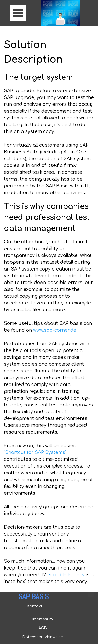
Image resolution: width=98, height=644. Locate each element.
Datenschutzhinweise (43, 637)
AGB (43, 628)
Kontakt (35, 606)
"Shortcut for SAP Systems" (35, 453)
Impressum (42, 619)
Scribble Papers (66, 575)
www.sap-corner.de (55, 330)
